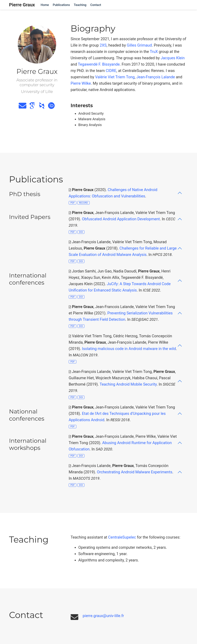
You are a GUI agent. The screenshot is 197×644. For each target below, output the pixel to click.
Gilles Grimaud (139, 45)
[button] (125, 193)
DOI (81, 232)
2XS (103, 45)
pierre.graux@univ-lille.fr (103, 616)
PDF (73, 203)
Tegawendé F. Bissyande (99, 64)
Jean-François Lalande (156, 77)
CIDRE (111, 71)
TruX (154, 52)
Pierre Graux (22, 5)
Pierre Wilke (81, 83)
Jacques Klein (173, 58)
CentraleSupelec (122, 537)
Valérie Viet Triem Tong (115, 77)
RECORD (83, 203)
